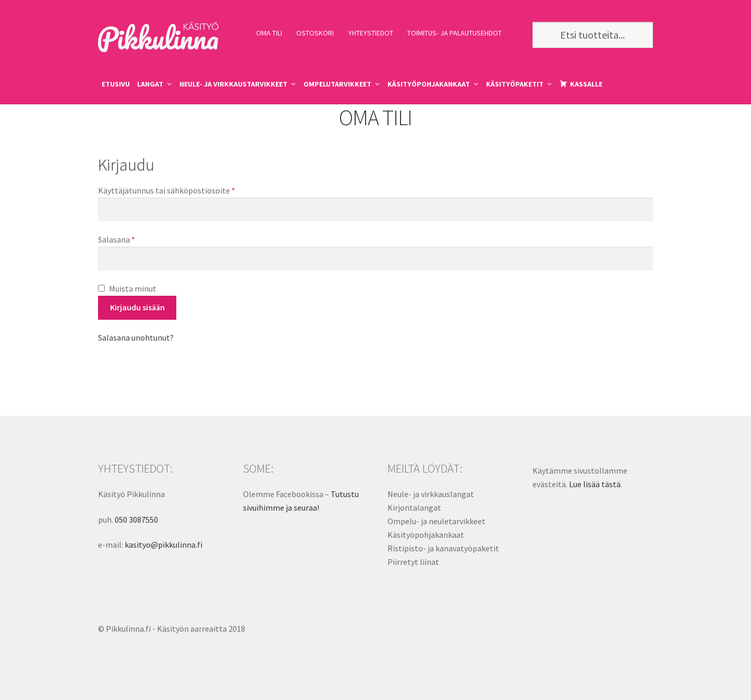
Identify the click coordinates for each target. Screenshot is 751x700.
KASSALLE (586, 84)
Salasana (117, 239)
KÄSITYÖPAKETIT (515, 84)
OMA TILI (269, 33)
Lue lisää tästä (595, 484)
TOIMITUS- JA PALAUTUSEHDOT (455, 33)
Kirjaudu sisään (137, 307)
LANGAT (150, 84)
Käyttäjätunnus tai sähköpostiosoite (167, 190)
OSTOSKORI (315, 33)
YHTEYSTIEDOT (371, 33)
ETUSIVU (116, 84)
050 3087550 (136, 520)
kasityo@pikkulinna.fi (163, 545)
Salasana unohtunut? (136, 337)
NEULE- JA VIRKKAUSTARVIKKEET (233, 84)
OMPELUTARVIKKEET (337, 84)
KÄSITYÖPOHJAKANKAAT (429, 84)
